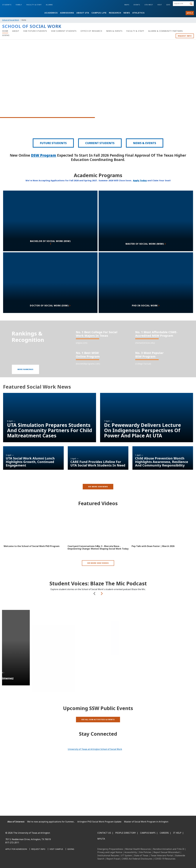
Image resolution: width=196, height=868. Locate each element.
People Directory (126, 833)
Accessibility (131, 852)
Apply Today (140, 187)
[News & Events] (114, 31)
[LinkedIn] (14, 862)
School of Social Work (11, 20)
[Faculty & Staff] (135, 31)
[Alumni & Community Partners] (165, 31)
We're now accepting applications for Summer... (51, 822)
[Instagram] (20, 862)
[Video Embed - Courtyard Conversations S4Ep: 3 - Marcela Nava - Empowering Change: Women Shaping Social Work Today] (98, 535)
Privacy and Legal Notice (110, 852)
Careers (164, 833)
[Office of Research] (91, 31)
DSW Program (44, 162)
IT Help (177, 833)
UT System (126, 855)
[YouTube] (32, 862)
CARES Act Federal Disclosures (137, 859)
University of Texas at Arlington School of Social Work (95, 749)
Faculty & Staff (34, 5)
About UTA (83, 13)
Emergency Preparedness (110, 849)
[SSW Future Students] (35, 31)
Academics (51, 13)
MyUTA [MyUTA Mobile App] (101, 839)
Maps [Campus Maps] (127, 5)
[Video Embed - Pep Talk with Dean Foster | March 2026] (162, 535)
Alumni (49, 5)
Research (115, 13)
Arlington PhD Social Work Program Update (99, 822)
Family (19, 5)
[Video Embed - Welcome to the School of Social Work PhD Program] (34, 535)
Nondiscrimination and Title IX (169, 849)
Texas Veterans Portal (162, 855)
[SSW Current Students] (64, 31)
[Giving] (6, 35)
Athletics (138, 13)
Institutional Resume (108, 855)
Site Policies (145, 852)
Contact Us (104, 833)
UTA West (149, 5)
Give (168, 5)
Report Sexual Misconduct (167, 852)
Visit (160, 5)
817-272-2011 (12, 843)
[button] (25, 379)
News (127, 13)
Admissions (67, 13)
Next (102, 614)
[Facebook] (8, 862)
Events (137, 5)
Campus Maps (148, 833)
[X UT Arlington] (26, 862)
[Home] (5, 31)
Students (7, 5)
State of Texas (141, 855)
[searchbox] (181, 4)
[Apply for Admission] (16, 849)
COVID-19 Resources (165, 859)
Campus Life (99, 13)
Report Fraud (113, 859)
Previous (94, 614)
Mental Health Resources (138, 849)
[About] (16, 31)
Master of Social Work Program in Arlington (146, 822)
